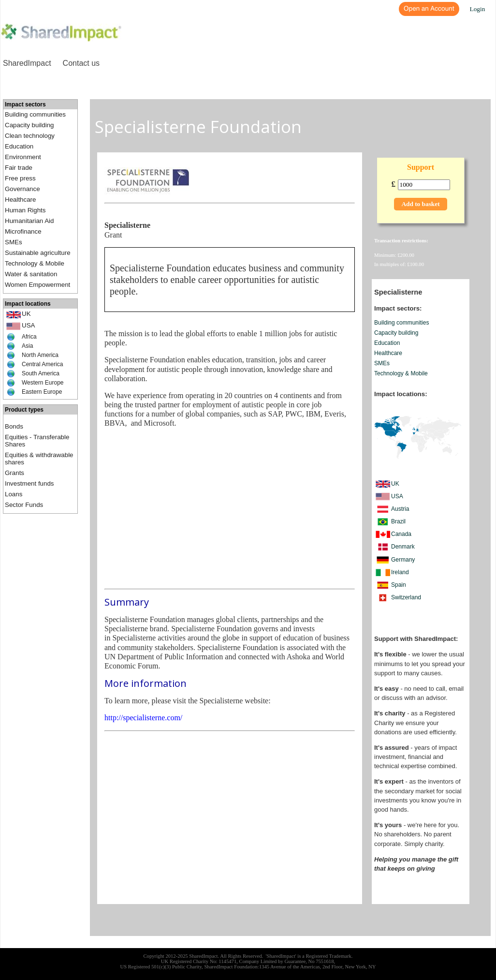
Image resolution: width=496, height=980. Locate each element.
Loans (14, 494)
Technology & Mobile (35, 263)
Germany (403, 560)
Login (478, 9)
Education (19, 146)
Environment (23, 157)
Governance (22, 189)
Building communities (35, 114)
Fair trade (19, 168)
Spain (399, 585)
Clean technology (30, 136)
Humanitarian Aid (29, 221)
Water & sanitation (31, 274)
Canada (401, 534)
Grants (15, 473)
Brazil (398, 521)
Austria (400, 509)
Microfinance (23, 231)
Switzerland (406, 597)
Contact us (81, 63)
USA (28, 325)
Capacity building (29, 125)
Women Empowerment (37, 285)
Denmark (403, 547)
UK (26, 314)
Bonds (14, 426)
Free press (20, 178)
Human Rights (25, 210)
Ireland (400, 572)
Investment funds (29, 483)
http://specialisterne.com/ (143, 718)
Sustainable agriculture (38, 253)
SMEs (14, 242)
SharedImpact (27, 63)
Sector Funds (24, 505)
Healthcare (20, 200)
